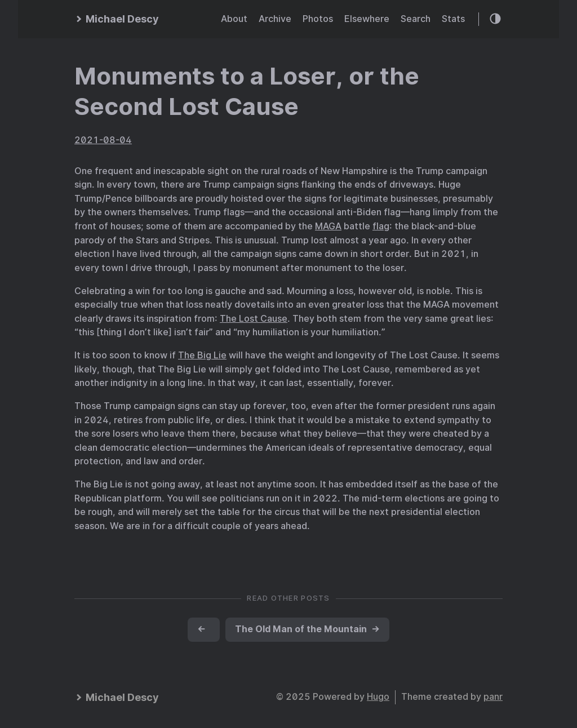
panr (493, 697)
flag (381, 226)
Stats (453, 19)
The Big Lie (202, 355)
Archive (275, 19)
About (234, 19)
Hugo (378, 697)
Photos (318, 19)
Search (416, 19)
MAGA (328, 226)
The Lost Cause (254, 319)
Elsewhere (367, 19)
